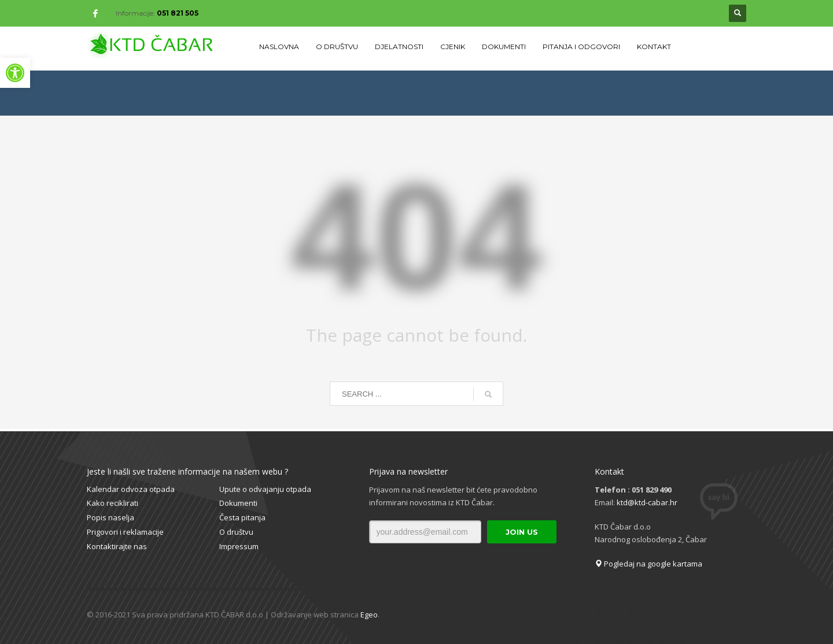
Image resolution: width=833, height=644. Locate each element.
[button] (15, 73)
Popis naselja (110, 517)
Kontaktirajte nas (117, 546)
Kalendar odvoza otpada (131, 489)
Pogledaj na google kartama (648, 564)
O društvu (236, 532)
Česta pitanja (242, 517)
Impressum (239, 546)
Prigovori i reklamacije (125, 532)
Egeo (369, 615)
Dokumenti (238, 503)
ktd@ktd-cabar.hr (647, 502)
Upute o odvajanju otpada (265, 489)
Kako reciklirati (113, 503)
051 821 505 (178, 13)
